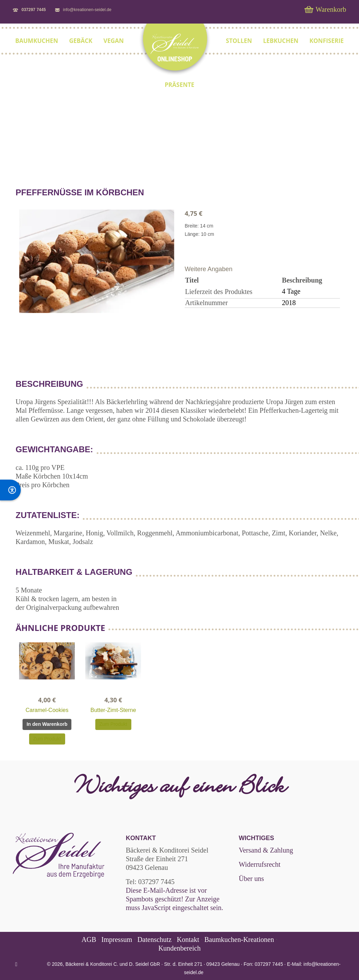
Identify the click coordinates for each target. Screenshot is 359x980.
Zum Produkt (47, 739)
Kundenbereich (179, 948)
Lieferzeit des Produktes (219, 292)
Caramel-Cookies (47, 710)
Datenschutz (154, 939)
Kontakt (188, 939)
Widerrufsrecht (260, 864)
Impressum (117, 939)
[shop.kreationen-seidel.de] (175, 50)
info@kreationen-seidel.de (87, 10)
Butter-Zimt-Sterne (113, 710)
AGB (90, 939)
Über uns (251, 879)
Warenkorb (325, 9)
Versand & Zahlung (266, 850)
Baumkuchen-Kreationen (239, 939)
